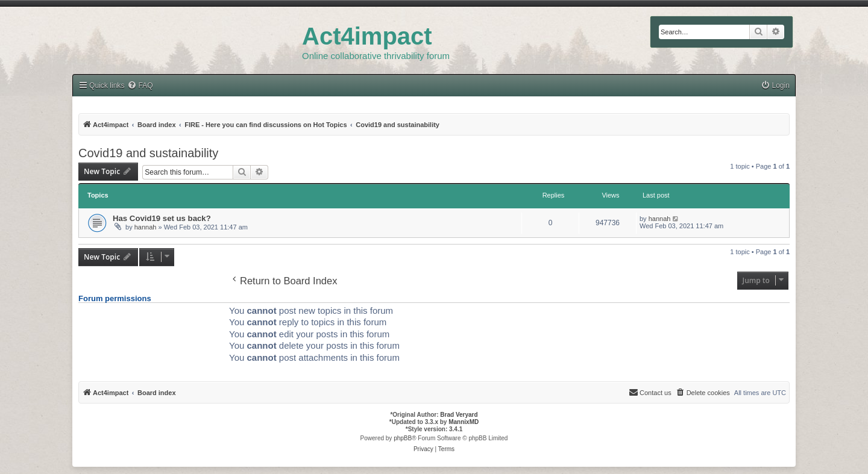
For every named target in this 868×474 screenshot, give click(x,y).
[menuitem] (775, 86)
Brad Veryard (459, 415)
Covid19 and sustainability (148, 153)
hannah (146, 227)
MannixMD (464, 422)
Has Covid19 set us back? (162, 218)
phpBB (403, 438)
